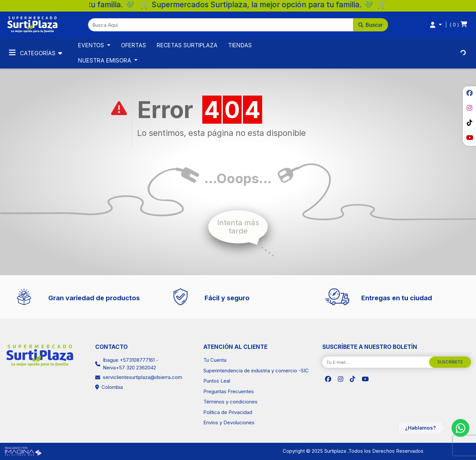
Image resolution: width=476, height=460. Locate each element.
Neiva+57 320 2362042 (129, 368)
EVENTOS (92, 45)
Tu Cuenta (215, 360)
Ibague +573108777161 (129, 360)
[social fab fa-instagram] (469, 108)
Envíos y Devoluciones (229, 422)
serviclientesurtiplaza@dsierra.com (142, 377)
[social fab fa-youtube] (469, 138)
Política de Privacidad (228, 412)
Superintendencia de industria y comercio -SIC (256, 371)
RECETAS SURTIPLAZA (187, 45)
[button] (238, 25)
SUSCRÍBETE (450, 362)
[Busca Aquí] (221, 25)
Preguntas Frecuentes (229, 391)
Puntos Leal (217, 381)
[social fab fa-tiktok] (469, 123)
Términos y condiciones (230, 402)
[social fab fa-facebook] (469, 93)
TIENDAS (240, 45)
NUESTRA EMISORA (105, 61)
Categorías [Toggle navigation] (33, 53)
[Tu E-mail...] (376, 362)
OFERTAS (134, 45)
